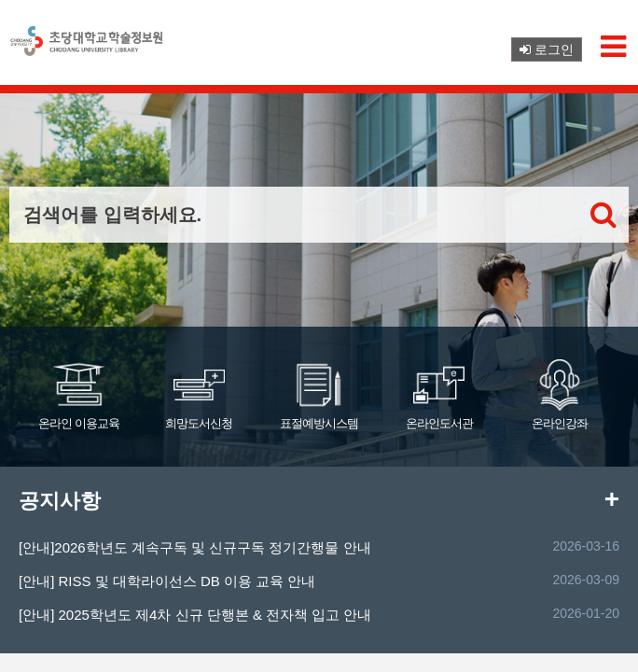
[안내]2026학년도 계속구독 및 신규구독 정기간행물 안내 (195, 547)
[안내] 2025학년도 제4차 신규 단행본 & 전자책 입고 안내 (195, 615)
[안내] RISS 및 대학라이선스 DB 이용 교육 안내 (167, 581)
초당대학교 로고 (89, 49)
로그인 (547, 49)
